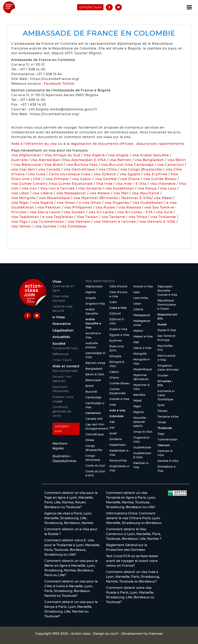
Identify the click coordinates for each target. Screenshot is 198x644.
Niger (137, 406)
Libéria (138, 309)
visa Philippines (78, 207)
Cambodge (93, 397)
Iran (112, 428)
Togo (161, 434)
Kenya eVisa (118, 460)
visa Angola (118, 155)
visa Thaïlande (163, 217)
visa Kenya (147, 188)
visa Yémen (21, 226)
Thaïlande (165, 428)
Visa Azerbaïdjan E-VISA (84, 160)
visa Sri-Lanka (101, 212)
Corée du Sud (95, 466)
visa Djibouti (105, 174)
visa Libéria (43, 193)
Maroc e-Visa (142, 348)
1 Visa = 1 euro (62, 360)
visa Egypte (130, 174)
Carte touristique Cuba (70, 174)
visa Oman (66, 203)
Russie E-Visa (167, 330)
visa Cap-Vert (23, 169)
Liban (137, 304)
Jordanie (116, 439)
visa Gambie (106, 179)
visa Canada (49, 169)
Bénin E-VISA (95, 374)
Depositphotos (64, 461)
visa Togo (19, 222)
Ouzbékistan (142, 447)
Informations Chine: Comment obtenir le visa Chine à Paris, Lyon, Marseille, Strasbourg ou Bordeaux (134, 518)
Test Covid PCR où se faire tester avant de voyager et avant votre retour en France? (132, 561)
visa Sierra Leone (45, 212)
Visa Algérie (94, 155)
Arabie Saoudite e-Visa (94, 323)
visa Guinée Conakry (30, 184)
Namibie (139, 395)
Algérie (91, 292)
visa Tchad (138, 217)
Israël (113, 433)
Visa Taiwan (88, 217)
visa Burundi (112, 165)
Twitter (69, 84)
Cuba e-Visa (118, 308)
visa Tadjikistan (25, 217)
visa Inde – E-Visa (131, 184)
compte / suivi (90, 7)
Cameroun (93, 413)
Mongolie (140, 354)
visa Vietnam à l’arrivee (115, 222)
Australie (19, 160)
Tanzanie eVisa (168, 417)
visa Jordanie (90, 188)
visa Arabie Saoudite (151, 155)
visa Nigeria (43, 203)
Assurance (62, 324)
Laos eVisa (141, 298)
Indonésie (117, 416)
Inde (113, 405)
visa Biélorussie (27, 165)
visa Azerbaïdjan (46, 160)
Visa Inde (104, 184)
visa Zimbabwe (73, 226)
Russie (162, 324)
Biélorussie (93, 380)
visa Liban (20, 193)
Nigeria (138, 412)
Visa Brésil (54, 165)
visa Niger (20, 203)
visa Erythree (156, 174)
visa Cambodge (140, 165)
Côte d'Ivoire (118, 286)
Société (59, 344)
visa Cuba (37, 174)
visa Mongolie (23, 198)
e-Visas (59, 317)
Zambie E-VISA (168, 461)
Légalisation (63, 330)
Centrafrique (95, 434)
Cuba (113, 302)
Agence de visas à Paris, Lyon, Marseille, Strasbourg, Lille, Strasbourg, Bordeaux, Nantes (69, 518)
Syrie (161, 405)
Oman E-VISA (143, 432)
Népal (137, 401)
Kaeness (156, 634)
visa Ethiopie (57, 179)
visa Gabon (82, 179)
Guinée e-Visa (119, 399)
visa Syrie (164, 212)
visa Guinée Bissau (160, 179)
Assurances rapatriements (160, 144)
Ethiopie (115, 356)
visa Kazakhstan (120, 188)
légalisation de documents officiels (102, 144)
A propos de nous (65, 348)
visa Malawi (100, 193)
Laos (136, 292)
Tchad (162, 422)
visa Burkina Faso (82, 165)
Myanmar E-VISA (136, 198)
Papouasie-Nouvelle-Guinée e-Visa (167, 291)
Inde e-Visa (117, 410)
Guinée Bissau (119, 383)
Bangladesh (94, 369)
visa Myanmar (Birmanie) (96, 198)
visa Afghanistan (26, 155)
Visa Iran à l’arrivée (58, 188)
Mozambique (143, 369)
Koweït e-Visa (143, 286)
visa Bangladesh (150, 160)
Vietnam (164, 445)
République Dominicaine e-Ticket (167, 305)
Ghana (114, 378)
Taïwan (162, 411)
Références (61, 354)
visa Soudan (74, 212)
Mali (136, 342)
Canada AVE (94, 419)
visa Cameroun (171, 165)
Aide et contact (66, 366)
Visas (57, 281)
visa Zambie (46, 226)
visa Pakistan (49, 207)
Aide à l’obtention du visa (34, 144)
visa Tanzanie (113, 217)
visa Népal (163, 198)
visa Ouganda (117, 203)
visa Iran (29, 188)
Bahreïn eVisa (95, 363)
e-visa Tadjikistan (58, 217)
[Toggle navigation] (189, 7)
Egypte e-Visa (119, 335)
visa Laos (168, 188)
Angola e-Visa (95, 304)
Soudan (163, 375)
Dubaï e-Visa (118, 329)
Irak (112, 422)
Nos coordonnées (65, 371)
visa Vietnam (79, 222)
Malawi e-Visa (143, 336)
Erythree (116, 341)
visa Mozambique (54, 198)
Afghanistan (94, 286)
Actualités (61, 337)
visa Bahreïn (120, 160)
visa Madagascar (71, 193)
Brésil (90, 386)
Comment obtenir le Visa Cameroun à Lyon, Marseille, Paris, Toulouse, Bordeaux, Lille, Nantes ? (134, 534)
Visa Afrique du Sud (63, 155)
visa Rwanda (130, 207)
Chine (90, 440)
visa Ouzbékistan (148, 203)
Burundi (91, 392)
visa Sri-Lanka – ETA (135, 212)
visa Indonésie (163, 184)
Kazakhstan (118, 445)
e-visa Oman (90, 203)
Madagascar (142, 315)
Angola (90, 298)
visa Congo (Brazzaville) (141, 169)
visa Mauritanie (146, 193)
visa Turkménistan (48, 222)
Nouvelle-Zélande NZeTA (140, 422)
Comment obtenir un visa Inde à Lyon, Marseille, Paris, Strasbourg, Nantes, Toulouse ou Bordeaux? (133, 577)
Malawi (138, 331)
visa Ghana (130, 179)
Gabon (114, 372)
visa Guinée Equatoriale (72, 184)
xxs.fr (114, 634)
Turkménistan (167, 439)
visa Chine (108, 169)
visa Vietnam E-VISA (157, 222)
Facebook (53, 84)
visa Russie (105, 207)
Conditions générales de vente (62, 411)
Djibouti (115, 313)
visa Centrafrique (79, 169)
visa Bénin (177, 160)
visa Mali (121, 193)
